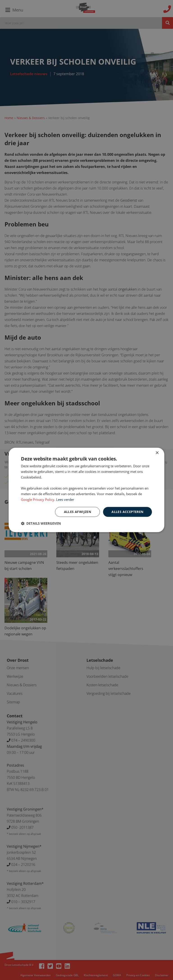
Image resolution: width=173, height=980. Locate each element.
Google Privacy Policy (38, 499)
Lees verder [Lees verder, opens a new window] (65, 499)
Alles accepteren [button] (127, 512)
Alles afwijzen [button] (78, 512)
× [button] (157, 453)
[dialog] (86, 490)
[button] (41, 524)
